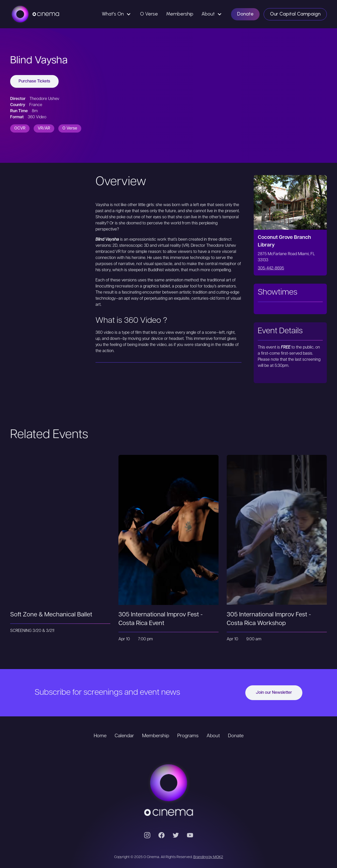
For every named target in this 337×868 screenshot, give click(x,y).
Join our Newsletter (274, 693)
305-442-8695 (271, 268)
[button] (117, 14)
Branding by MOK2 (208, 857)
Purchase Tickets (34, 81)
